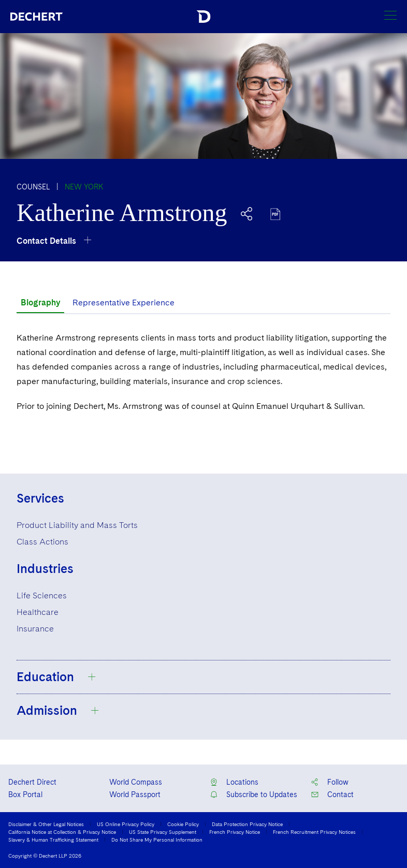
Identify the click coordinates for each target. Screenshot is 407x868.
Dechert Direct (32, 782)
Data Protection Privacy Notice (247, 824)
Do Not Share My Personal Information (157, 840)
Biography (40, 303)
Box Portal (25, 795)
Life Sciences (42, 595)
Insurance (35, 629)
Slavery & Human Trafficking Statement (53, 840)
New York (84, 187)
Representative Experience (123, 303)
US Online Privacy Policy (126, 824)
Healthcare (38, 612)
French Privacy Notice (235, 832)
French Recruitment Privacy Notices (314, 832)
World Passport (135, 795)
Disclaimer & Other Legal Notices (46, 824)
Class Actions (42, 542)
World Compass (136, 782)
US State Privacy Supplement (163, 832)
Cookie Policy (183, 824)
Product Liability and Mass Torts (77, 525)
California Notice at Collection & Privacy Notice (62, 832)
